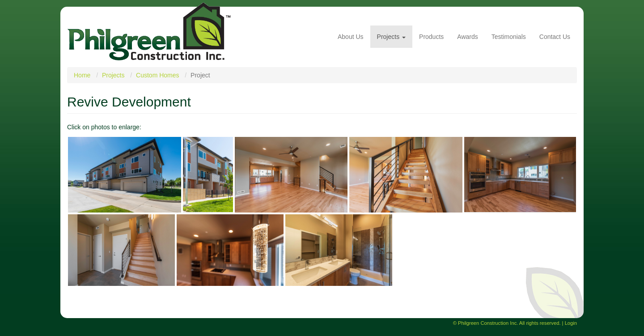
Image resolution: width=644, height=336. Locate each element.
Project (200, 75)
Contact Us (555, 37)
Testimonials (509, 37)
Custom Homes (157, 75)
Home (82, 75)
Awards (467, 37)
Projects (391, 37)
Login (571, 323)
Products (431, 37)
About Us (351, 37)
